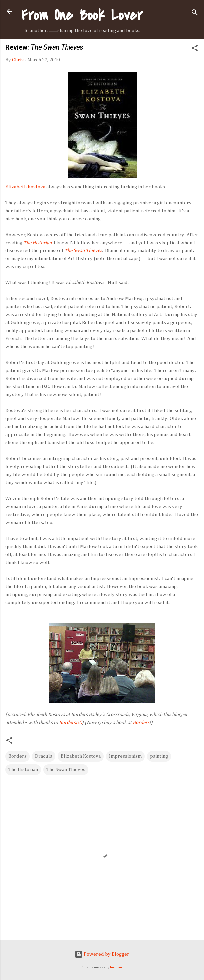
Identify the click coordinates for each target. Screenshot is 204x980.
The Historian (23, 770)
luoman (116, 967)
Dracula (44, 756)
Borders (141, 722)
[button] (195, 49)
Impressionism (125, 756)
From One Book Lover (82, 15)
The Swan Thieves (66, 770)
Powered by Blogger (102, 954)
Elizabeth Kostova (25, 187)
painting (159, 756)
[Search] (195, 13)
